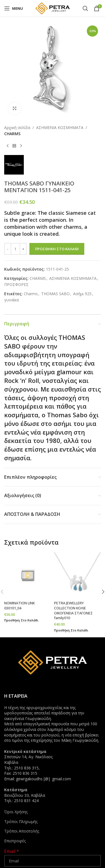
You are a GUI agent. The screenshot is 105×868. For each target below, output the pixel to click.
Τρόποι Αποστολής (22, 831)
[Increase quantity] (23, 249)
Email (12, 851)
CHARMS (12, 134)
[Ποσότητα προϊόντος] (15, 249)
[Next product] (21, 146)
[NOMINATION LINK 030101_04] (28, 575)
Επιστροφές (15, 841)
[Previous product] (8, 146)
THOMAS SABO (55, 294)
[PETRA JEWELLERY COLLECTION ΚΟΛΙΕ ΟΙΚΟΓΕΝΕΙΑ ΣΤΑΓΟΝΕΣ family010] (78, 575)
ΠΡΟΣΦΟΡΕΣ (16, 284)
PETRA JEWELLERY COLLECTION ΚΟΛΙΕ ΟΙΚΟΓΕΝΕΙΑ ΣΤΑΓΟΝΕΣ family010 (73, 611)
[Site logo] (53, 8)
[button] (21, 620)
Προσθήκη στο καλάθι (57, 249)
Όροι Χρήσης (16, 812)
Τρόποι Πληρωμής (21, 821)
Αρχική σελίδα (17, 127)
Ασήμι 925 (82, 294)
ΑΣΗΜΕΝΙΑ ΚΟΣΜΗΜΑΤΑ (60, 127)
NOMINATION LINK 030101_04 (19, 606)
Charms (31, 294)
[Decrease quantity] (8, 249)
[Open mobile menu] (14, 8)
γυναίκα (11, 300)
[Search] (85, 8)
